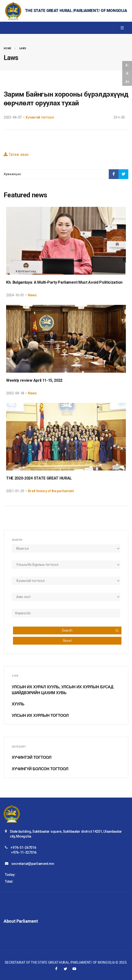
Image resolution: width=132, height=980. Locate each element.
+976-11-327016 (24, 852)
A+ (127, 82)
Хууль (18, 704)
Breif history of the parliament (51, 491)
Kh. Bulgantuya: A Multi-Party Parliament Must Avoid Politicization (64, 282)
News (32, 295)
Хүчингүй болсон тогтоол (40, 769)
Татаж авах (16, 155)
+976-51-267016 (23, 848)
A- (127, 65)
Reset (67, 641)
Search (90, 630)
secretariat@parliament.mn (33, 864)
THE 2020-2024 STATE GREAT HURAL (39, 478)
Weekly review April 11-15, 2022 (34, 380)
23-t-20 (119, 117)
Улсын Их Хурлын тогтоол (40, 715)
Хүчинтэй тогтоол (40, 117)
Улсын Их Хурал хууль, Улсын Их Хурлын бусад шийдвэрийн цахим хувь (63, 690)
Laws (23, 48)
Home (8, 48)
